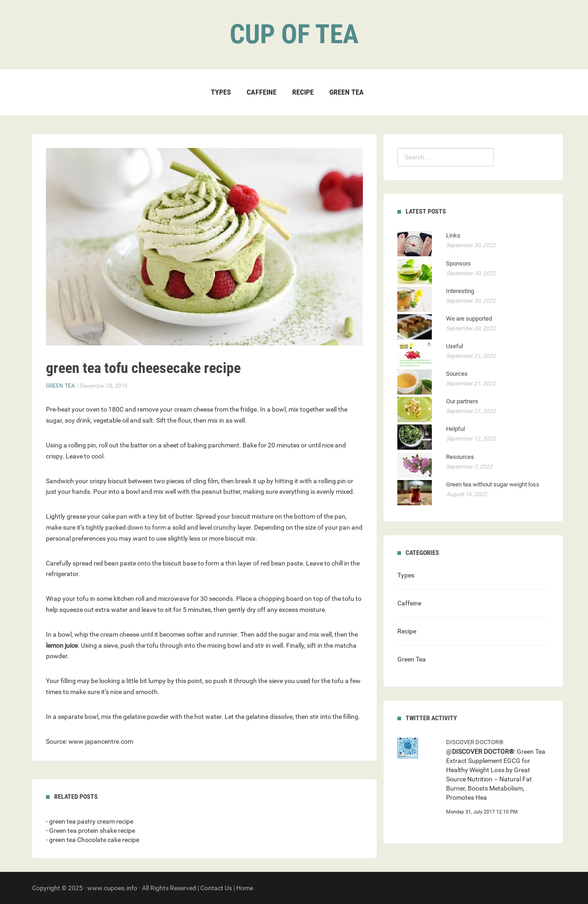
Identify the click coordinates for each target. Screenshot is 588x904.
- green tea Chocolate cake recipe (93, 840)
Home (245, 888)
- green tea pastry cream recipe (90, 821)
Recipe (303, 92)
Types (221, 92)
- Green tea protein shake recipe (90, 831)
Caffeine (262, 92)
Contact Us (216, 888)
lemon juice (62, 645)
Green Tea (347, 92)
